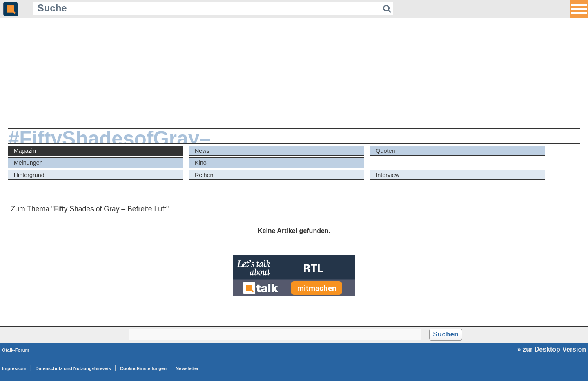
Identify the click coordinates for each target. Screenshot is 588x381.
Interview (388, 175)
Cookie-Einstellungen (143, 368)
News (202, 151)
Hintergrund (29, 175)
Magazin (25, 151)
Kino (201, 163)
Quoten (385, 151)
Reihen (204, 175)
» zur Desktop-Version (552, 349)
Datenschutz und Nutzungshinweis (73, 368)
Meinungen (28, 163)
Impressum (14, 368)
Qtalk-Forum (16, 350)
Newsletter (187, 368)
